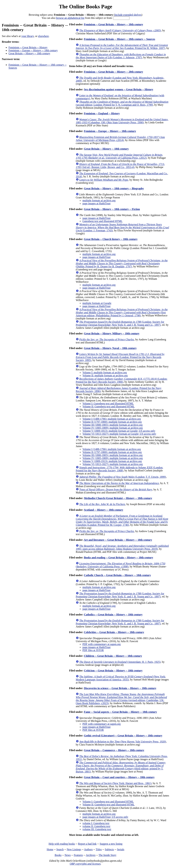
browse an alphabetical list (70, 18)
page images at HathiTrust (97, 203)
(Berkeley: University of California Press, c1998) (121, 565)
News (68, 855)
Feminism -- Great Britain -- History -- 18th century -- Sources (120, 39)
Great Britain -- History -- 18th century (29, 53)
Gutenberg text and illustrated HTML (103, 221)
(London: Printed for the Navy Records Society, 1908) (119, 469)
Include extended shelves (128, 15)
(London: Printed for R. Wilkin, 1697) (122, 47)
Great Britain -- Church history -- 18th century (111, 239)
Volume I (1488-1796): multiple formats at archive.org (112, 419)
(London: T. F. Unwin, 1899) (123, 477)
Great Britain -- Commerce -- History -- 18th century (114, 750)
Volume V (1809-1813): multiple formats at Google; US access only (119, 431)
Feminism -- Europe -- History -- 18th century (33, 50)
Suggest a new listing (111, 844)
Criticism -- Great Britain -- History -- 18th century (113, 671)
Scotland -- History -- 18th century (104, 510)
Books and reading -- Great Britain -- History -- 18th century (119, 558)
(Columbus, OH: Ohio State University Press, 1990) (122, 121)
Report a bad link (87, 844)
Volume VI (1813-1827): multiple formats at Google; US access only (119, 434)
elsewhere (43, 36)
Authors (88, 849)
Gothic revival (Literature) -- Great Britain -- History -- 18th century (123, 736)
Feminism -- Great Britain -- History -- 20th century (114, 72)
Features (78, 855)
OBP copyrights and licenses (85, 864)
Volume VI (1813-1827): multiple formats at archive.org (113, 464)
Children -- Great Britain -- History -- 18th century (113, 656)
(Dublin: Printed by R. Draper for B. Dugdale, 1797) (122, 263)
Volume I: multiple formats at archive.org (105, 372)
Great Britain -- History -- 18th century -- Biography (114, 188)
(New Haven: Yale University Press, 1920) (123, 742)
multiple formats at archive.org (99, 200)
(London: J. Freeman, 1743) (122, 227)
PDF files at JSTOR (93, 650)
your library (28, 36)
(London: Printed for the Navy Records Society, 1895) (120, 357)
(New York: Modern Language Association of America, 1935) (121, 678)
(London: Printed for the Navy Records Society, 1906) (122, 380)
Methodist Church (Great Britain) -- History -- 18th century (118, 498)
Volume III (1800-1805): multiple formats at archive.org (113, 425)
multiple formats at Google (97, 303)
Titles (99, 849)
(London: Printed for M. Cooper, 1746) (122, 520)
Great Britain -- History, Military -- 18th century (112, 333)
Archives (91, 855)
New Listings (74, 849)
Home (50, 849)
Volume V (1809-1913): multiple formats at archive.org (112, 461)
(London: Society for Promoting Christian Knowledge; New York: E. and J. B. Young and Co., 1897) (120, 323)
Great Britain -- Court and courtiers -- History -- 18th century (119, 777)
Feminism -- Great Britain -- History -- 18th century (114, 24)
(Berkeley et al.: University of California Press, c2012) (119, 156)
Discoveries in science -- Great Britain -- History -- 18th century (120, 688)
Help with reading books (62, 844)
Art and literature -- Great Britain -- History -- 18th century (118, 540)
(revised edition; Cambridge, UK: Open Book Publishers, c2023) (121, 699)
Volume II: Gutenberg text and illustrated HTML (109, 406)
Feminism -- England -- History (102, 113)
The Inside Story (107, 855)
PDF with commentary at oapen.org (102, 644)
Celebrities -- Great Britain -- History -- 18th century (114, 632)
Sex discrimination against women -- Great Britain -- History (119, 89)
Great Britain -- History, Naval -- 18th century (110, 348)
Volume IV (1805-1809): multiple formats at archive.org (113, 428)
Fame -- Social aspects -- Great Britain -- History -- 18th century (120, 712)
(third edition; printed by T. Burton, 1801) (121, 767)
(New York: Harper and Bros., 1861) (115, 783)
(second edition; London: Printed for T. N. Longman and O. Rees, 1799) (122, 103)
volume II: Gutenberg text (96, 826)
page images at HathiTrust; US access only (105, 817)
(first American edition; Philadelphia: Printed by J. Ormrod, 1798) (122, 312)
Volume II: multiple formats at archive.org (105, 375)
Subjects (109, 849)
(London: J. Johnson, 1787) (121, 56)
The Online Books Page (85, 7)
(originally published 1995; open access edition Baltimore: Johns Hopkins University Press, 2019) (122, 547)
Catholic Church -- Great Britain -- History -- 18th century (117, 575)
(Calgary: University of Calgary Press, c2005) (120, 30)
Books (58, 855)
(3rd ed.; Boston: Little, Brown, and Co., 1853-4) (120, 166)
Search (60, 849)
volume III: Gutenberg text (97, 829)
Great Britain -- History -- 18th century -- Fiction (112, 209)
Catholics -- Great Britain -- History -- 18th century (113, 615)
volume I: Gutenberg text (96, 823)
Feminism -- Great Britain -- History (28, 47)
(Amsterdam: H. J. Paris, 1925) (120, 662)
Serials (121, 849)
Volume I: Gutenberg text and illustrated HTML (108, 403)
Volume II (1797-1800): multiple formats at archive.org (112, 422)
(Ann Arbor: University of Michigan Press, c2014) (120, 139)
